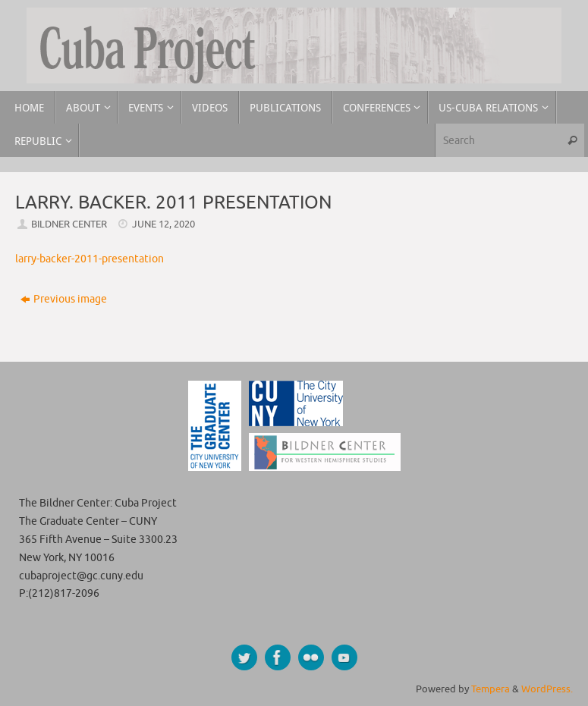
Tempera (491, 689)
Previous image (64, 299)
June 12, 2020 (164, 224)
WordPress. (547, 689)
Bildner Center (69, 224)
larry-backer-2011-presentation (90, 259)
